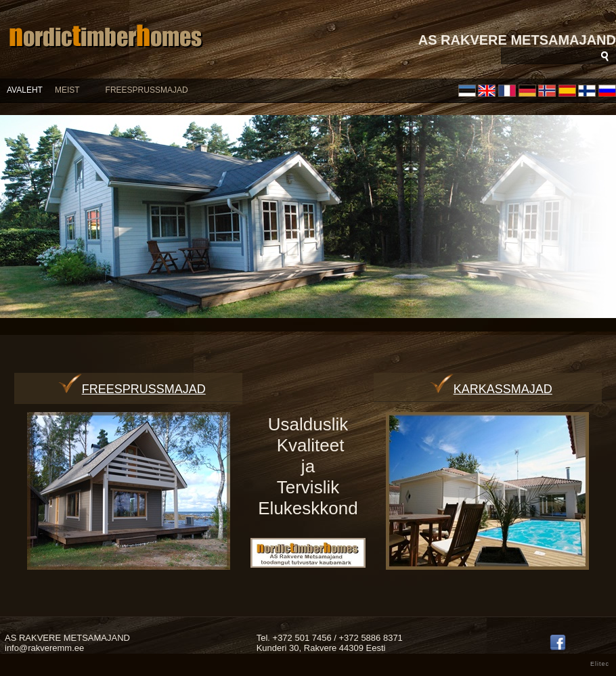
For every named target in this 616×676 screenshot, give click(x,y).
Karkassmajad (491, 389)
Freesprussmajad (132, 389)
